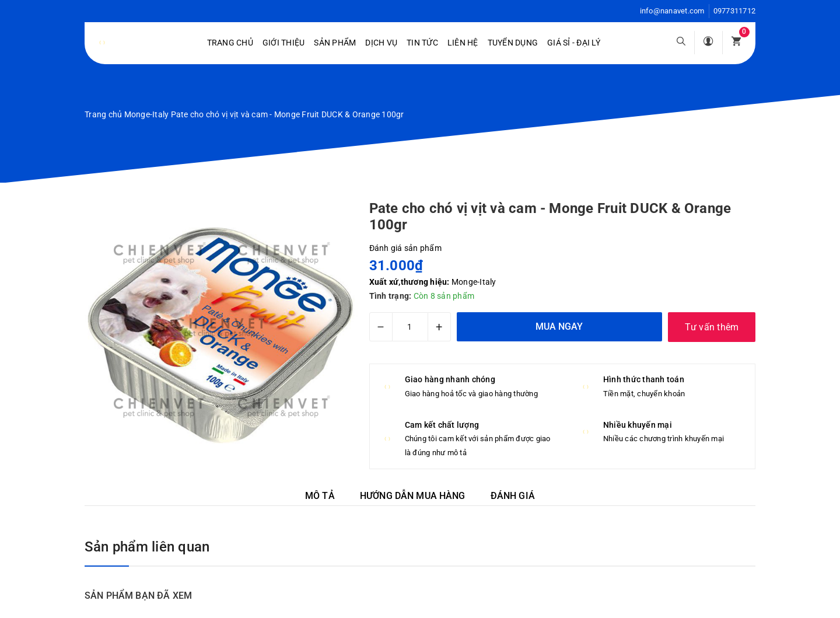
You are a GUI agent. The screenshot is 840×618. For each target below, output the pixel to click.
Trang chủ (230, 43)
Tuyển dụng (513, 43)
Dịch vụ (381, 43)
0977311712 (735, 11)
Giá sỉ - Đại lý (574, 43)
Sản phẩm (335, 43)
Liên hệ (463, 43)
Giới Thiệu (284, 43)
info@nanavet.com (672, 11)
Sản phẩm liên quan (147, 547)
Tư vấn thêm (712, 327)
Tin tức (422, 43)
